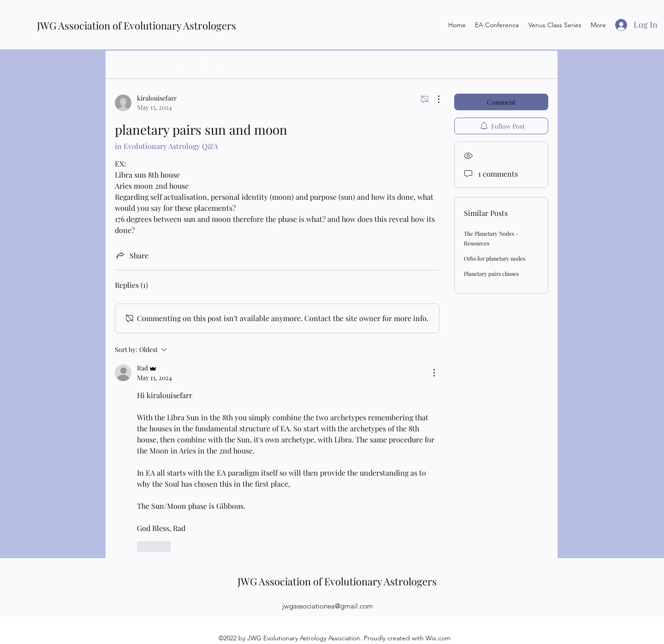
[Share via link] (132, 255)
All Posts (176, 64)
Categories (133, 64)
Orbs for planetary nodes (495, 258)
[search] (501, 65)
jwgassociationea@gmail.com (328, 606)
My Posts (216, 64)
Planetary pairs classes (491, 274)
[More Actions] (434, 99)
